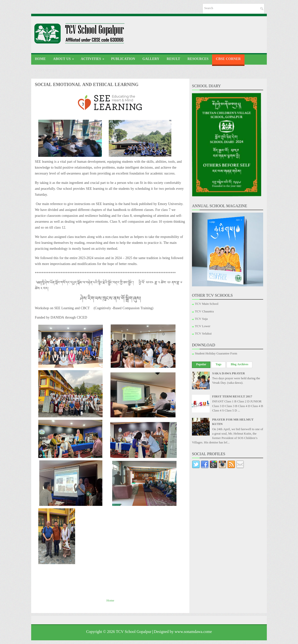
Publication (123, 59)
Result (173, 59)
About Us (65, 59)
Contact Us (46, 71)
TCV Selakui (203, 334)
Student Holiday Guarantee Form (216, 354)
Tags (218, 365)
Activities (94, 59)
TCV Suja (201, 319)
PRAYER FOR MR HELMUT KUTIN (233, 422)
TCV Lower (203, 327)
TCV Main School (207, 304)
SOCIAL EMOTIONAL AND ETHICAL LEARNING (87, 85)
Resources (198, 59)
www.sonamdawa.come (193, 632)
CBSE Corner (228, 59)
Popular (201, 365)
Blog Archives (239, 365)
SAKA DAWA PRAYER (228, 374)
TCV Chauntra (204, 312)
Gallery (151, 59)
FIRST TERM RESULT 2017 (232, 397)
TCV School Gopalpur (134, 632)
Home (40, 59)
